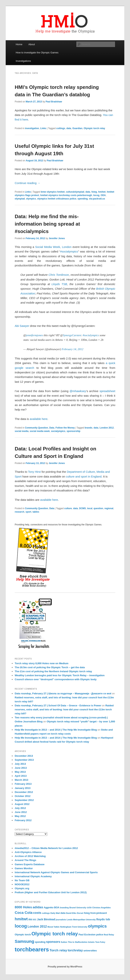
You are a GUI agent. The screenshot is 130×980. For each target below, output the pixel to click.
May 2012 (20, 816)
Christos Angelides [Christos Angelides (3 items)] (102, 908)
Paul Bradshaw (54, 102)
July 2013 (20, 764)
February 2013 (23, 784)
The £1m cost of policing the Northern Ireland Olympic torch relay (53, 671)
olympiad (20, 199)
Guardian (77, 128)
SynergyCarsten (72, 335)
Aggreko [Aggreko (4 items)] (49, 908)
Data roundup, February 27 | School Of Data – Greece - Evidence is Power (58, 705)
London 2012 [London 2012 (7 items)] (37, 926)
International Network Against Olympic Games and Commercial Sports (56, 872)
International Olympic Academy (33, 876)
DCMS (82, 508)
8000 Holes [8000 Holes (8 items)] (23, 907)
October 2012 (22, 796)
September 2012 (24, 800)
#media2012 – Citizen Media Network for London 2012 (46, 848)
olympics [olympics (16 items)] (97, 926)
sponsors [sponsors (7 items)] (53, 942)
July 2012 (20, 808)
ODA (103, 195)
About (32, 44)
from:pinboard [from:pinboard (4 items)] (99, 913)
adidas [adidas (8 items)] (38, 907)
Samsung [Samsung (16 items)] (24, 941)
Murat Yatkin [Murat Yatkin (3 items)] (53, 927)
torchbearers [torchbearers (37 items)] (32, 949)
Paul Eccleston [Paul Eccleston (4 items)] (87, 935)
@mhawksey (78, 391)
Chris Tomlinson (59, 275)
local (90, 508)
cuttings (61, 128)
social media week (40, 431)
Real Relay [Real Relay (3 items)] (109, 935)
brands (88, 428)
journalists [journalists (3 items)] (61, 920)
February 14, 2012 (73, 349)
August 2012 (22, 804)
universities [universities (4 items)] (90, 951)
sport (28, 512)
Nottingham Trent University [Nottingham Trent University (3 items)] (74, 927)
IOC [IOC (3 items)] (35, 920)
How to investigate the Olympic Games (37, 53)
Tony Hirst (34, 472)
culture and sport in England (84, 476)
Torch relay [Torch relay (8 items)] (58, 950)
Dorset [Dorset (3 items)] (80, 913)
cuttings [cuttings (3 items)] (46, 913)
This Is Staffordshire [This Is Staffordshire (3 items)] (78, 942)
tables (36, 512)
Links (43, 128)
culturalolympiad (75, 192)
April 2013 (21, 776)
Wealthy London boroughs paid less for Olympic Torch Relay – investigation (60, 675)
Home (19, 44)
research (19, 512)
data (69, 128)
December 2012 (24, 792)
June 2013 (21, 768)
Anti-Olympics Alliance (28, 852)
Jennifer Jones (57, 238)
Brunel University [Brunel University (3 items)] (78, 908)
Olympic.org (22, 888)
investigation (32, 128)
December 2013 (24, 756)
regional (109, 508)
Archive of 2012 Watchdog (30, 856)
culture (68, 508)
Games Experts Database (30, 864)
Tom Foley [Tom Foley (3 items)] (100, 942)
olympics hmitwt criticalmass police (57, 199)
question (98, 508)
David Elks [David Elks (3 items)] (71, 913)
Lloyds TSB (59, 284)
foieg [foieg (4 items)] (87, 913)
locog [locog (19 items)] (21, 926)
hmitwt (102, 192)
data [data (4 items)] (63, 913)
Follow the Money (65, 428)
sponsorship (73, 431)
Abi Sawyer (22, 326)
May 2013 (20, 772)
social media (22, 431)
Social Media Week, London (53, 247)
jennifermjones (34, 335)
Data (52, 428)
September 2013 (24, 760)
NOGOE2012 (22, 884)
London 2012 (107, 428)
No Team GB (22, 880)
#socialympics (69, 251)
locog (96, 195)
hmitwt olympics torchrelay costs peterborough (66, 195)
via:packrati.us (97, 199)
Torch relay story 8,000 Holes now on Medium (42, 663)
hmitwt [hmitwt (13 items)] (21, 919)
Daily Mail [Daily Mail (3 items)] (55, 913)
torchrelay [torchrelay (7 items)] (75, 950)
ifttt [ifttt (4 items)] (30, 920)
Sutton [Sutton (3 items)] (64, 942)
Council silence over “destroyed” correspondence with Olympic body (56, 679)
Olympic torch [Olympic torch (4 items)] (23, 935)
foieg (94, 192)
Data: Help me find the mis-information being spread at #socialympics (47, 224)
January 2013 (22, 788)
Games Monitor (24, 868)
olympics (31, 199)
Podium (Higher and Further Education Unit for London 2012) (51, 892)
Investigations (23, 61)
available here (39, 419)
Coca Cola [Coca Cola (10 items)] (24, 913)
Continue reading (27, 183)
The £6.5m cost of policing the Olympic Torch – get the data (50, 667)
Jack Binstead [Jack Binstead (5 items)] (46, 919)
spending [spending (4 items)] (40, 942)
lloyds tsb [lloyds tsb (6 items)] (103, 919)
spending (83, 199)
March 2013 (21, 780)
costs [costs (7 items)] (37, 913)
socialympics (58, 431)
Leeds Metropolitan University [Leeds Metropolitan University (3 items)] (81, 920)
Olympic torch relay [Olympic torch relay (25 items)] (55, 934)
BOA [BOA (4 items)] (57, 908)
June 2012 (21, 812)
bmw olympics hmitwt (53, 192)
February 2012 (23, 820)
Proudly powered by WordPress (65, 967)
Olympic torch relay (94, 128)
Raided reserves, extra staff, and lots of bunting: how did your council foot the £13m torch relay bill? (64, 709)
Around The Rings (25, 860)
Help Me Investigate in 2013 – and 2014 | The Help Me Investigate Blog (56, 730)
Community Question (37, 428)
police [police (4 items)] (100, 935)
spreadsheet (107, 391)
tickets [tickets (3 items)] (91, 942)
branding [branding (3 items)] (64, 908)
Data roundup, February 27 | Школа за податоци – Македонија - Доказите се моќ (63, 693)
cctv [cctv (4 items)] (89, 908)
